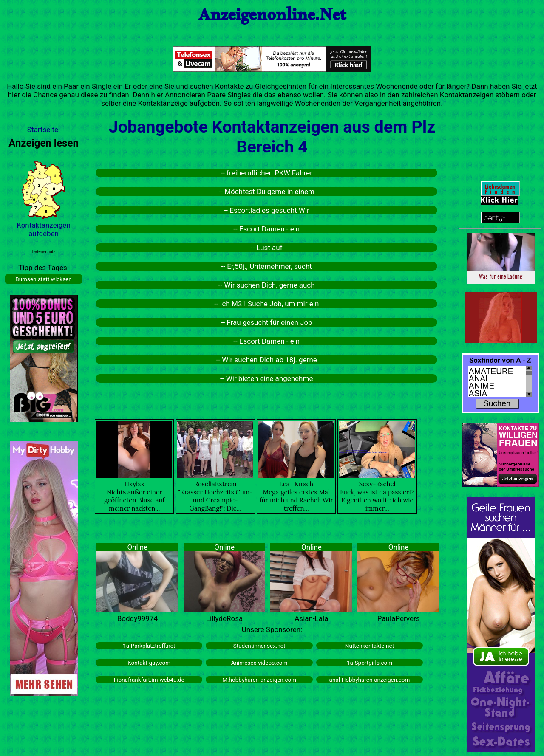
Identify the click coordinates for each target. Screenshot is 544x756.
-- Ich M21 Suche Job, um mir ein (266, 304)
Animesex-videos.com (259, 663)
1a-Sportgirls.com (370, 663)
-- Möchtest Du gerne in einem (267, 192)
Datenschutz (44, 252)
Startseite (43, 130)
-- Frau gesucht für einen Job (267, 322)
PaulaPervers (399, 618)
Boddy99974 (137, 618)
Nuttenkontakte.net (370, 646)
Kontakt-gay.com (149, 663)
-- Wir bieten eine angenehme (266, 378)
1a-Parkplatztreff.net (149, 646)
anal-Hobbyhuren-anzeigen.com (370, 680)
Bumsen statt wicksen (43, 279)
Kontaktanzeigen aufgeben (44, 229)
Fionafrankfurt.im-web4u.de (149, 680)
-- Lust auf (267, 248)
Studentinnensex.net (259, 646)
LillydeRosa (224, 618)
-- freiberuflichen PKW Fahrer (267, 173)
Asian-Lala (311, 618)
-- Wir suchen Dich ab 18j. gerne (267, 360)
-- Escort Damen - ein (266, 229)
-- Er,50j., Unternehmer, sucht (267, 266)
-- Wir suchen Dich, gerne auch (267, 285)
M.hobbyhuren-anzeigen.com (259, 680)
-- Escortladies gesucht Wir (267, 210)
